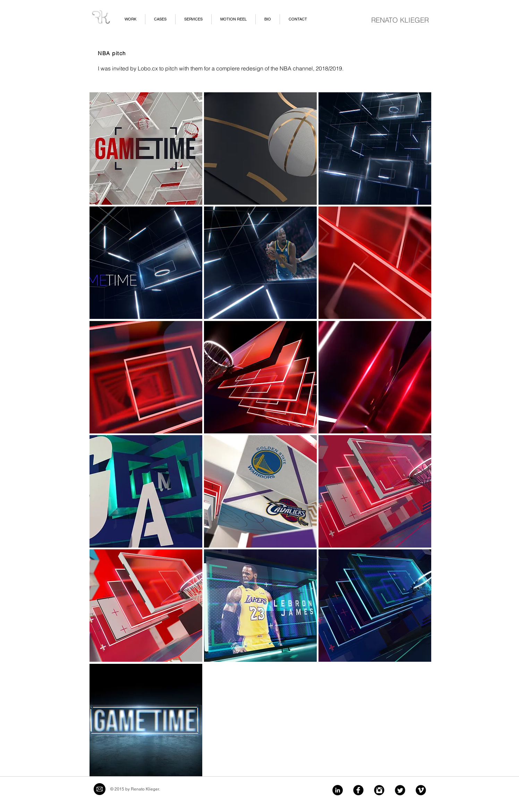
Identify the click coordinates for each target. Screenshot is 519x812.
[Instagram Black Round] (379, 790)
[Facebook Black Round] (358, 790)
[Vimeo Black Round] (421, 790)
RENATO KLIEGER (400, 20)
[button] (146, 149)
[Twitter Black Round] (400, 790)
